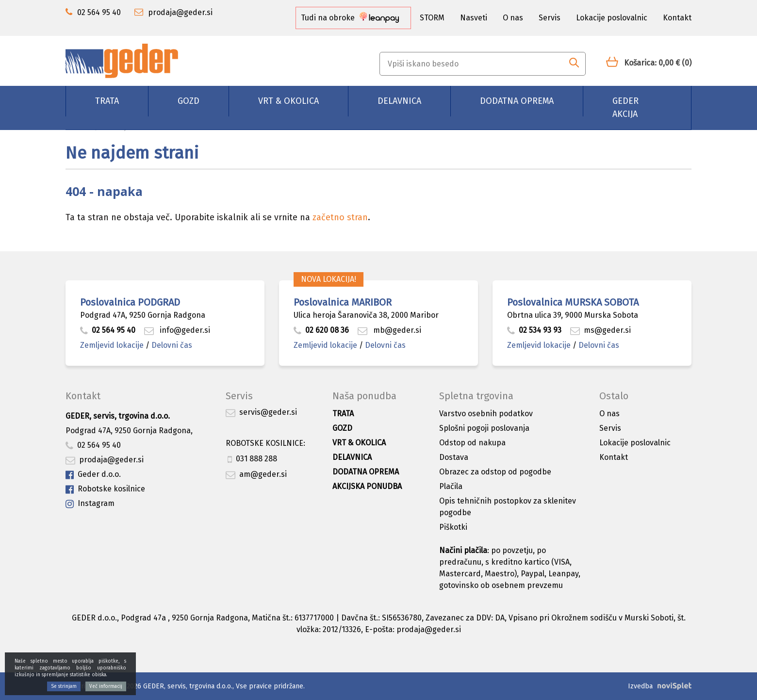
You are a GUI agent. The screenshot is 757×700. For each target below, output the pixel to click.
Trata (107, 101)
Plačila (451, 486)
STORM (432, 18)
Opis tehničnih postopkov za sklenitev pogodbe (508, 507)
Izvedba (640, 686)
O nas (513, 18)
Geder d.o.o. (93, 475)
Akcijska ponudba (367, 486)
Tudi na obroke (350, 18)
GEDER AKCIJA (625, 107)
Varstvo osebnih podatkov (486, 414)
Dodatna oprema (517, 101)
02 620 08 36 (321, 330)
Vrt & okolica (288, 101)
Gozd (189, 101)
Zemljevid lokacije (112, 345)
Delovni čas (172, 345)
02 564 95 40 (108, 330)
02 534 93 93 (535, 330)
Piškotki (453, 527)
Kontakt (677, 18)
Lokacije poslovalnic (612, 18)
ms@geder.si (601, 330)
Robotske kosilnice (105, 489)
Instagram (90, 504)
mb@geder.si (389, 330)
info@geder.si (177, 330)
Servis (550, 18)
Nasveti (474, 18)
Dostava (454, 457)
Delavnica (399, 101)
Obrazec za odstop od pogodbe (495, 472)
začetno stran (340, 217)
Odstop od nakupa (472, 443)
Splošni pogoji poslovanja (484, 428)
